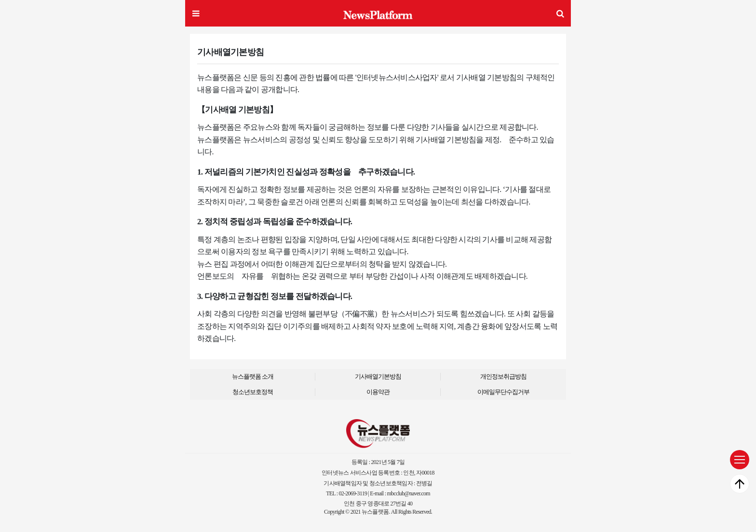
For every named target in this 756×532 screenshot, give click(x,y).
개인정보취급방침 (503, 376)
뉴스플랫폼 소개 (253, 376)
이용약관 (378, 392)
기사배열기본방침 (378, 376)
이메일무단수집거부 (503, 392)
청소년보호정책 (253, 392)
